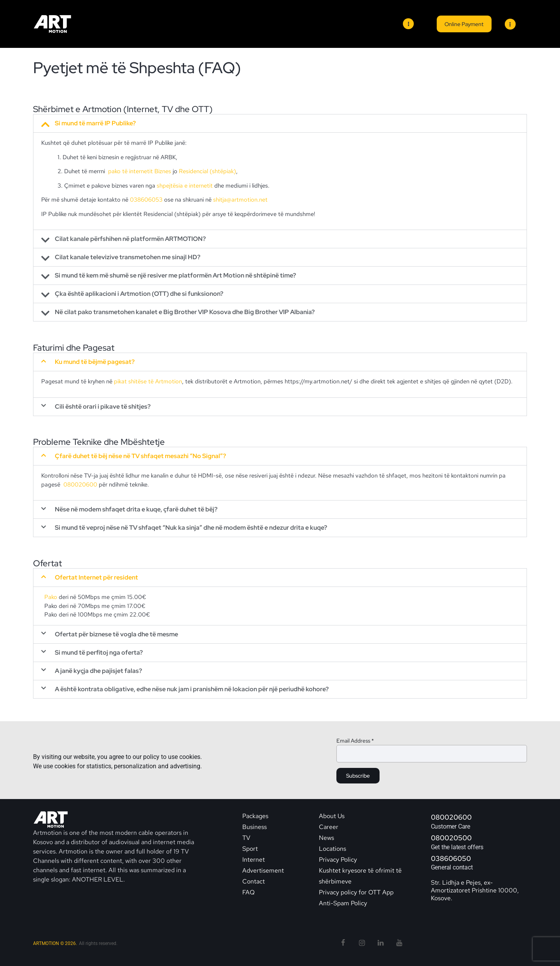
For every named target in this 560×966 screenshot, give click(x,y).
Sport (250, 849)
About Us (332, 816)
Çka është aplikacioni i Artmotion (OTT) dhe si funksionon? (139, 294)
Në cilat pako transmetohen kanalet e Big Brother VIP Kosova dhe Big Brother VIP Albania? (185, 312)
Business (255, 827)
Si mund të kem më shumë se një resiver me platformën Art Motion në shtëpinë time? (175, 276)
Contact (254, 881)
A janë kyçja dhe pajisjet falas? (98, 671)
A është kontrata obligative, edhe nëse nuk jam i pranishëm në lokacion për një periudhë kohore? (192, 689)
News (326, 838)
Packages (255, 816)
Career (329, 827)
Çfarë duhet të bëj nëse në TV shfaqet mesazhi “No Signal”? (140, 456)
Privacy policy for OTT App (356, 892)
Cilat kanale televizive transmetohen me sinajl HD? (128, 257)
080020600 (80, 485)
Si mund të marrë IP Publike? (95, 123)
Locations (332, 849)
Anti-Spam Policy (343, 903)
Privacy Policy (338, 860)
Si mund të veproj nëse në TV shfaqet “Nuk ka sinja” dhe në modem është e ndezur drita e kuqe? (191, 528)
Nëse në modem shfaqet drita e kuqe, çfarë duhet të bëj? (136, 509)
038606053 (146, 200)
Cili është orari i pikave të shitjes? (103, 407)
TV (246, 838)
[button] (280, 123)
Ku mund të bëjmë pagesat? (95, 362)
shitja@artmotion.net (240, 200)
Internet (254, 860)
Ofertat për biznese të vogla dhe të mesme (116, 634)
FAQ (248, 892)
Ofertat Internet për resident (96, 577)
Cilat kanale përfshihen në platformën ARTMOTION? (130, 239)
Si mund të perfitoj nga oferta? (99, 652)
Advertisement (263, 870)
